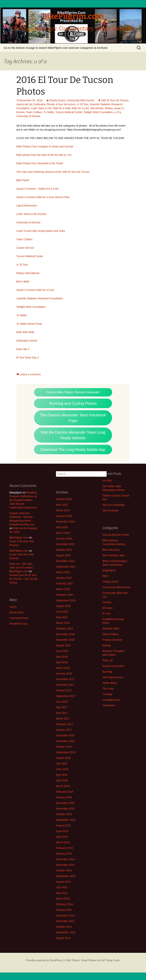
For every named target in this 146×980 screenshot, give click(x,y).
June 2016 (62, 769)
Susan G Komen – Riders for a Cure (37, 189)
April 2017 (62, 713)
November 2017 (65, 685)
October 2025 (64, 499)
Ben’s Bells (23, 282)
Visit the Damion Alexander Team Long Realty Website (73, 435)
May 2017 (62, 707)
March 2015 (63, 842)
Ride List (108, 660)
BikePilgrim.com (19, 538)
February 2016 (64, 792)
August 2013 (63, 938)
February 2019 (64, 629)
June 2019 (62, 612)
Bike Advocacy (111, 550)
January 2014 (64, 910)
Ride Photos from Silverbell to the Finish (40, 163)
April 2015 (62, 837)
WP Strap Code (110, 960)
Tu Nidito (49, 112)
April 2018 (62, 662)
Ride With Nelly (25, 332)
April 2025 (62, 505)
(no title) (107, 481)
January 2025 (64, 516)
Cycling (107, 602)
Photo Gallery (110, 634)
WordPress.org (18, 624)
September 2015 (66, 820)
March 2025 (63, 510)
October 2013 (64, 927)
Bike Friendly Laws (114, 555)
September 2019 (66, 600)
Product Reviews (112, 640)
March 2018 (63, 668)
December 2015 (65, 803)
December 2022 (65, 561)
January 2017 (64, 730)
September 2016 (66, 752)
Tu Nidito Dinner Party (29, 324)
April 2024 (62, 527)
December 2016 (65, 735)
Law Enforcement (27, 206)
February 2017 (64, 724)
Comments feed (19, 618)
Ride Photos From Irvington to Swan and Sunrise (45, 146)
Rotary (109, 108)
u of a (118, 112)
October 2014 (64, 870)
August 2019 (63, 606)
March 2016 (63, 786)
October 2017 (64, 690)
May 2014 (62, 893)
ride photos (97, 108)
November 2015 (65, 809)
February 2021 (64, 583)
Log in (13, 607)
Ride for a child (61, 108)
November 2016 (65, 741)
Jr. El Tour (82, 104)
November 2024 (65, 522)
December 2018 (65, 634)
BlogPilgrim (109, 570)
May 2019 (62, 617)
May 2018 (62, 657)
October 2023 (64, 550)
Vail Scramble (110, 511)
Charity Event (57, 100)
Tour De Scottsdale (114, 505)
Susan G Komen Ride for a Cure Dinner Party (43, 197)
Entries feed (16, 612)
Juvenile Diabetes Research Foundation (40, 298)
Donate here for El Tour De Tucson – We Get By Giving (23, 579)
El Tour (106, 614)
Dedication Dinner (44, 104)
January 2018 (64, 674)
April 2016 (62, 780)
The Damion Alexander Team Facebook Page (73, 418)
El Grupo (108, 608)
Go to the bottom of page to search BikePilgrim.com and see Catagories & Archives (56, 48)
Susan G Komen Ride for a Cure (35, 290)
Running (107, 672)
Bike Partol (23, 180)
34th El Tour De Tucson (115, 100)
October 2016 (64, 747)
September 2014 (66, 876)
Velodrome (109, 705)
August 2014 (63, 882)
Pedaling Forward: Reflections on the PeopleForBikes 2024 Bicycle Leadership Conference (23, 500)
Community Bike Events (80, 100)
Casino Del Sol (25, 248)
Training (107, 694)
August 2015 (63, 825)
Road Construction (113, 666)
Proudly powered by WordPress (44, 960)
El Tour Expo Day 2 (28, 357)
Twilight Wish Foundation (98, 112)
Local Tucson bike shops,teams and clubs (41, 231)
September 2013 (66, 932)
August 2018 (63, 645)
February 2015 (64, 848)
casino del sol (24, 104)
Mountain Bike (111, 629)
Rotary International (28, 273)
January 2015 (64, 854)
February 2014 (64, 904)
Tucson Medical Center (69, 112)
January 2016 (64, 797)
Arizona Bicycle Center (116, 535)
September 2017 (66, 696)
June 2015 (62, 831)
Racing (107, 645)
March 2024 (63, 533)
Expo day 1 (23, 349)
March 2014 (63, 899)
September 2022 (66, 567)
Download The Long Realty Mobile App (73, 450)
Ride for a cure (80, 108)
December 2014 (65, 859)
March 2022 (63, 572)
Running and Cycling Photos (73, 403)
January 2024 (64, 538)
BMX (105, 576)
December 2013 (65, 915)
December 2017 (65, 679)
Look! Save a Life (41, 108)
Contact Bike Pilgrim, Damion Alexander (73, 392)
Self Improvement (113, 677)
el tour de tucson (66, 104)
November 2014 (65, 865)
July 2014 (62, 887)
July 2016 (62, 764)
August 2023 (63, 555)
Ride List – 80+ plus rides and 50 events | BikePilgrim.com (22, 568)
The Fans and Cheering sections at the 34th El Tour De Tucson (53, 172)
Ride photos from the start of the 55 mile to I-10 (44, 155)
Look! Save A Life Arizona (31, 214)
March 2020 (63, 589)
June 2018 (62, 651)
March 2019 (63, 623)
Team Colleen (34, 112)
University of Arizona (28, 116)
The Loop (108, 689)
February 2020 (64, 595)
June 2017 (62, 702)
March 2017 (63, 719)
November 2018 (65, 640)
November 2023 (65, 544)
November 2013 (65, 921)
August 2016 (63, 758)
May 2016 (62, 775)
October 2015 (64, 814)
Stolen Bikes (110, 683)
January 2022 (64, 578)
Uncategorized (111, 700)
